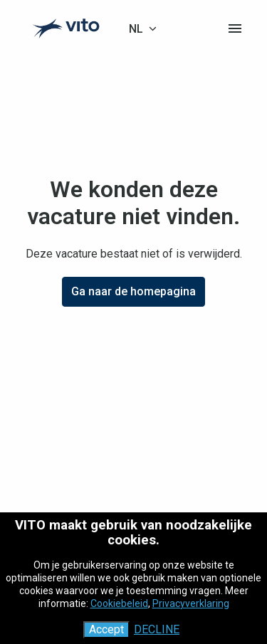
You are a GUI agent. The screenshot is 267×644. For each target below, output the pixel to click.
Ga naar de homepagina (133, 291)
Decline (157, 629)
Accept (106, 629)
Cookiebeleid (119, 603)
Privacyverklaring (191, 603)
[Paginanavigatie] (235, 28)
